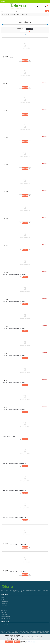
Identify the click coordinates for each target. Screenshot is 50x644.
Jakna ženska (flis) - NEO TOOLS (9, 58)
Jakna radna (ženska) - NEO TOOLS (9, 437)
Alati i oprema (8, 15)
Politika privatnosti (4, 601)
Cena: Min (23, 31)
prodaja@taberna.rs (5, 628)
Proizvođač (25, 18)
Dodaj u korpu (25, 60)
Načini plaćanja (4, 611)
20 (23, 29)
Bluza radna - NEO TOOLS (7, 85)
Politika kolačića (4, 603)
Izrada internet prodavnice (32, 637)
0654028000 (4, 1)
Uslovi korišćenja (4, 605)
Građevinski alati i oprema (15, 15)
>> (28, 35)
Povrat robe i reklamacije (6, 619)
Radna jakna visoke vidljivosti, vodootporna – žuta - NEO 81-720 (15, 274)
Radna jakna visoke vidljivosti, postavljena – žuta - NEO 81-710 (14, 464)
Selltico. (39, 637)
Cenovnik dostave (4, 615)
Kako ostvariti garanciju (5, 617)
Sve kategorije (4, 597)
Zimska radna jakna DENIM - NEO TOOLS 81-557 (12, 112)
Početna (3, 15)
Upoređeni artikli (29, 29)
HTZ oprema (23, 15)
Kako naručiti (3, 613)
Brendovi (3, 599)
